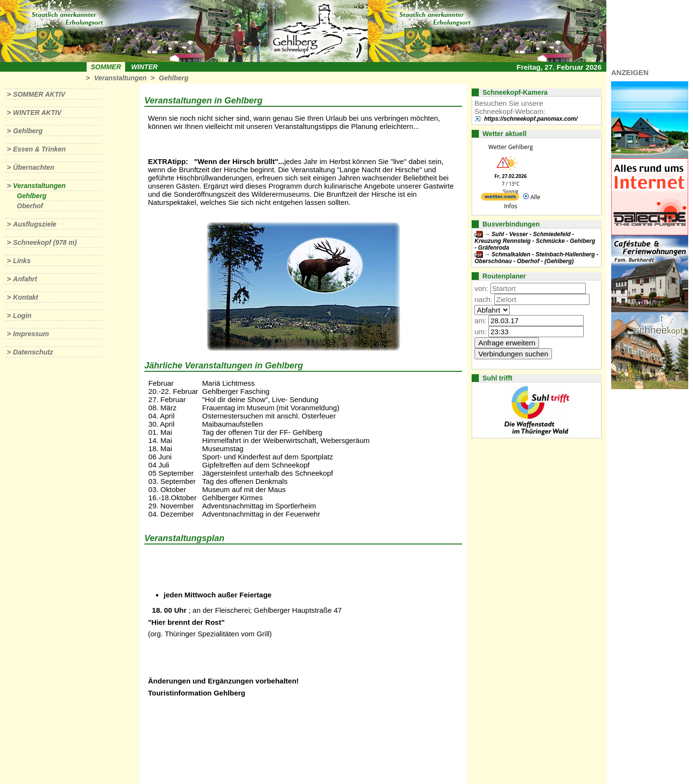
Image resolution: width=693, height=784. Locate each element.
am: (481, 321)
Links (22, 261)
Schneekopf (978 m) (45, 242)
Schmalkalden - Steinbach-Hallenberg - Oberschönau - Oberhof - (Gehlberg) (536, 258)
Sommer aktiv (39, 94)
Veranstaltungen (120, 78)
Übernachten (34, 167)
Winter (144, 67)
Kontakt (26, 297)
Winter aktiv (37, 113)
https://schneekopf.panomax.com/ (531, 119)
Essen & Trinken (39, 149)
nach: (483, 299)
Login (22, 316)
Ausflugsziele (35, 224)
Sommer (106, 67)
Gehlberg (173, 78)
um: (481, 332)
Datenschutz (33, 352)
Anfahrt (25, 279)
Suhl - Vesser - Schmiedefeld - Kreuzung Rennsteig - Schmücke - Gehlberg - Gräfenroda (535, 241)
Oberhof (30, 206)
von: (481, 288)
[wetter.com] (500, 198)
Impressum (31, 334)
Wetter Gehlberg (511, 147)
